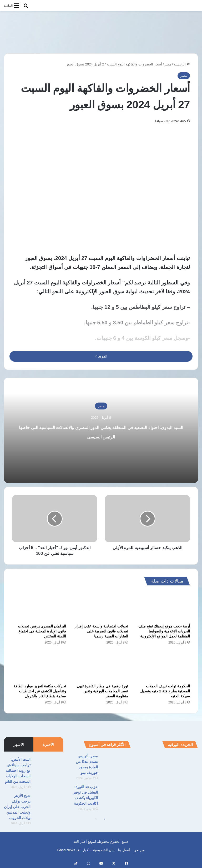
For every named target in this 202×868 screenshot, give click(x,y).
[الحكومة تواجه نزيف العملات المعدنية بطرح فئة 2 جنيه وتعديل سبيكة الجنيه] (163, 666)
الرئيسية (182, 64)
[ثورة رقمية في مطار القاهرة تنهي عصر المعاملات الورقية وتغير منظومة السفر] (101, 666)
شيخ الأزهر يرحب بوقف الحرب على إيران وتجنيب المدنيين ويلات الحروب (17, 807)
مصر (168, 64)
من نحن (139, 850)
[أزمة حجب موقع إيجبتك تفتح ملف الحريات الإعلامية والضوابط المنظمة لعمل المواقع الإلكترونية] (163, 606)
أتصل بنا (124, 850)
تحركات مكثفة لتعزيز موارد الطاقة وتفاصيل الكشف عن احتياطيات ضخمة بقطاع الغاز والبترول (40, 691)
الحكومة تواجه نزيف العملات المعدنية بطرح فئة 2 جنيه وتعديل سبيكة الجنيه (165, 691)
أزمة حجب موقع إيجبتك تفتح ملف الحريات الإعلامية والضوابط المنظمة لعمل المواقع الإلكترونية (164, 631)
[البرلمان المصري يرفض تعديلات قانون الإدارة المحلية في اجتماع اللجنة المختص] (39, 606)
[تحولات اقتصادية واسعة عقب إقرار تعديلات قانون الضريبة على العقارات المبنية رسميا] (101, 606)
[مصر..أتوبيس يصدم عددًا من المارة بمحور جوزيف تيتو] (116, 763)
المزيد (101, 356)
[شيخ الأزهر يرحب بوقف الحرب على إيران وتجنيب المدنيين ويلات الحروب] (49, 803)
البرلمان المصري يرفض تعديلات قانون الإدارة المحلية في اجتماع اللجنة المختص (42, 631)
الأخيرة (49, 744)
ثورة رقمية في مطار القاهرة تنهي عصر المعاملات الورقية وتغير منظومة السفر (102, 691)
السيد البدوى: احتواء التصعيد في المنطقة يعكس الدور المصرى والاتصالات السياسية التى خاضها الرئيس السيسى (101, 436)
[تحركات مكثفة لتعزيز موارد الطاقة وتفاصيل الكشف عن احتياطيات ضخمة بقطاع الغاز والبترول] (39, 666)
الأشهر (19, 744)
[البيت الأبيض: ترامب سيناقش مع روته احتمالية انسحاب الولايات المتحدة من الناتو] (49, 767)
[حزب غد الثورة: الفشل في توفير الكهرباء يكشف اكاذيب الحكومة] (116, 794)
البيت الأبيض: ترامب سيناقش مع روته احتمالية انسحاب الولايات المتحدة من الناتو (18, 770)
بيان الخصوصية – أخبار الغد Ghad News (86, 850)
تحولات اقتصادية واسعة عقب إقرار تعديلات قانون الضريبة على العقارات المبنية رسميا (101, 631)
